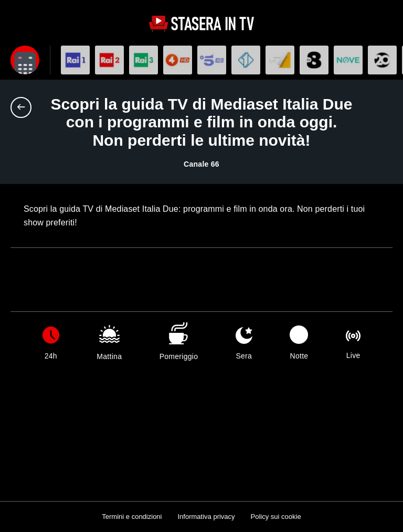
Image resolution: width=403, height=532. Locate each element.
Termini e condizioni (132, 517)
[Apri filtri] (25, 60)
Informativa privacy (206, 517)
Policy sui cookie (276, 517)
